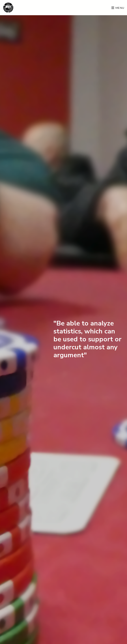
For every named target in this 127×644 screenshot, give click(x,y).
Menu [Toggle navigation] (118, 8)
